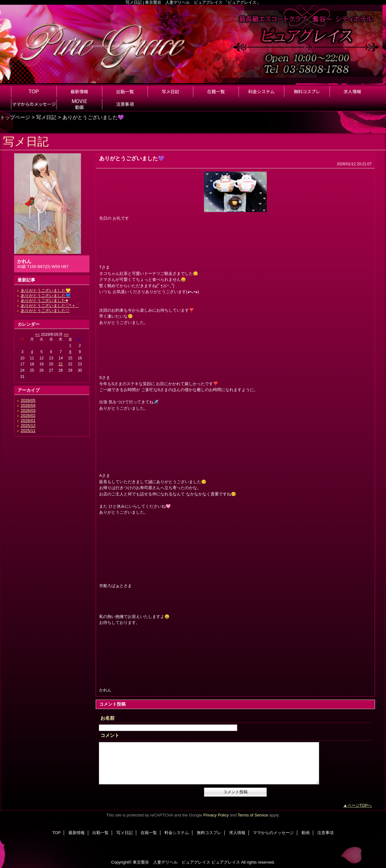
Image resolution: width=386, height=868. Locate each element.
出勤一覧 (100, 833)
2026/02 (28, 415)
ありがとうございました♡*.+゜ (50, 306)
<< (37, 334)
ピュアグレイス (226, 862)
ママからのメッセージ (273, 833)
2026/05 (28, 400)
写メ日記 (46, 117)
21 (61, 364)
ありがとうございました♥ (44, 300)
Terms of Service (253, 815)
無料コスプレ (209, 833)
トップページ (15, 117)
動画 (306, 833)
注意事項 (325, 833)
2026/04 (28, 405)
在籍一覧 (149, 833)
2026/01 (28, 420)
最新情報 (77, 833)
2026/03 (28, 410)
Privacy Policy (216, 815)
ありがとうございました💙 (46, 295)
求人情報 (237, 833)
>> (66, 334)
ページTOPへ (360, 805)
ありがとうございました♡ (45, 311)
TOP (34, 91)
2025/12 (28, 426)
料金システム (177, 833)
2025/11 (28, 431)
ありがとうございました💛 (46, 290)
